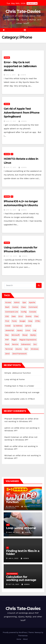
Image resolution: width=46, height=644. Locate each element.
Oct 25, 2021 (14, 584)
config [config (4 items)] (24, 312)
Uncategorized (12, 574)
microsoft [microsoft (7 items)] (16, 335)
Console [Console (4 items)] (33, 312)
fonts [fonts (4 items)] (14, 321)
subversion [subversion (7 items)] (26, 344)
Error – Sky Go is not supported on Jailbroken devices (20, 66)
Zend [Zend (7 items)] (7, 354)
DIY (8, 525)
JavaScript (11, 496)
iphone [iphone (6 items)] (28, 326)
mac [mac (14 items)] (7, 335)
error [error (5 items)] (21, 316)
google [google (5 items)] (23, 321)
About (25, 639)
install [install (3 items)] (8, 326)
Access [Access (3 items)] (8, 302)
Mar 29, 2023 (14, 532)
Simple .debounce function (18, 373)
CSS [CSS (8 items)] (7, 316)
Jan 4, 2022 (13, 558)
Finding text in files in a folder (19, 386)
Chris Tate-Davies (23, 11)
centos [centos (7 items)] (15, 307)
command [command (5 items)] (33, 307)
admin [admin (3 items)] (17, 302)
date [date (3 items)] (14, 316)
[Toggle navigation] (25, 30)
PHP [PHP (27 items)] (7, 340)
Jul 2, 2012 (11, 75)
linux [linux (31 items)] (28, 330)
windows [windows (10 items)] (35, 349)
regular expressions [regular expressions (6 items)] (28, 340)
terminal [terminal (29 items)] (9, 349)
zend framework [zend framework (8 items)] (19, 354)
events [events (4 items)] (29, 316)
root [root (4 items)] (7, 344)
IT (12, 154)
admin (22, 75)
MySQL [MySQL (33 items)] (33, 335)
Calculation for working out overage (22, 392)
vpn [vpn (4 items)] (26, 349)
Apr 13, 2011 (11, 210)
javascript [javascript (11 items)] (10, 330)
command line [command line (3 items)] (12, 312)
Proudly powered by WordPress (15, 632)
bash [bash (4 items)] (7, 307)
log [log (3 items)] (34, 330)
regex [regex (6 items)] (14, 340)
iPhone (7, 58)
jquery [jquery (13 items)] (20, 330)
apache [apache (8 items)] (32, 302)
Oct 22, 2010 (11, 256)
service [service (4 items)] (15, 344)
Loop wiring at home (15, 379)
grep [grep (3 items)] (30, 321)
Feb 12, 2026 (14, 506)
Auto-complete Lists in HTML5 (20, 399)
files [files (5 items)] (36, 316)
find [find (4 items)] (7, 321)
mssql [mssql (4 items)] (25, 335)
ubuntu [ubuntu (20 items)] (19, 349)
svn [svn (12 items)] (35, 344)
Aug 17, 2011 (11, 121)
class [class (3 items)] (23, 307)
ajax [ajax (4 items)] (24, 302)
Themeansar (23, 636)
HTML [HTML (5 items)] (38, 321)
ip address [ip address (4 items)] (18, 326)
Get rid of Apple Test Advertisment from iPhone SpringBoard (22, 113)
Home (19, 639)
